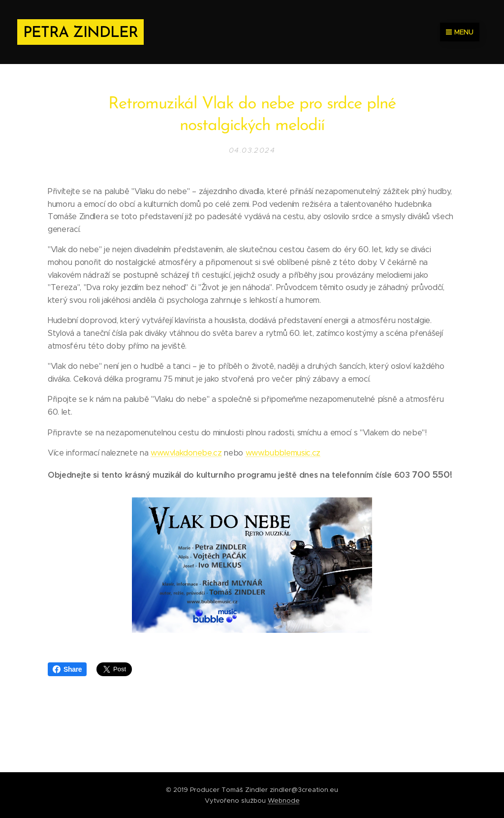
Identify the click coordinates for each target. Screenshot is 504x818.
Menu (460, 32)
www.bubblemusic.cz (283, 453)
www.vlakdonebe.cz (186, 453)
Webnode (284, 801)
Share (67, 669)
